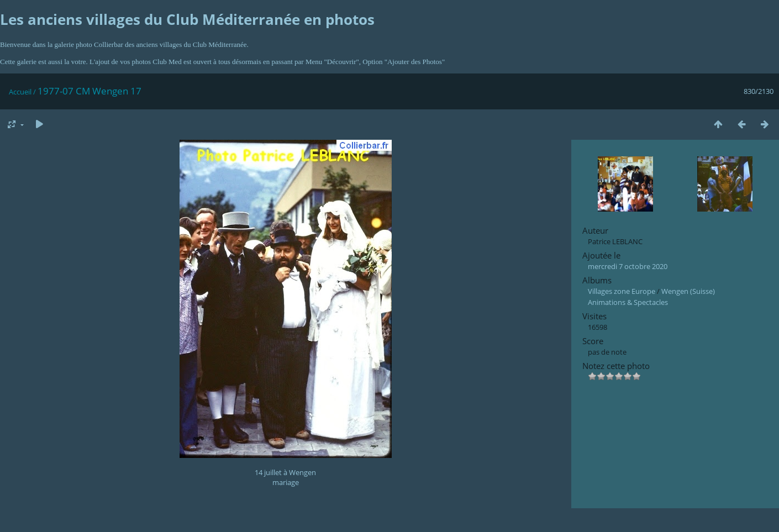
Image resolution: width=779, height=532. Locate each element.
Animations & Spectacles (628, 302)
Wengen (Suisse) (688, 291)
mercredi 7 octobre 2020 (628, 266)
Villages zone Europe (622, 291)
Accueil (20, 92)
